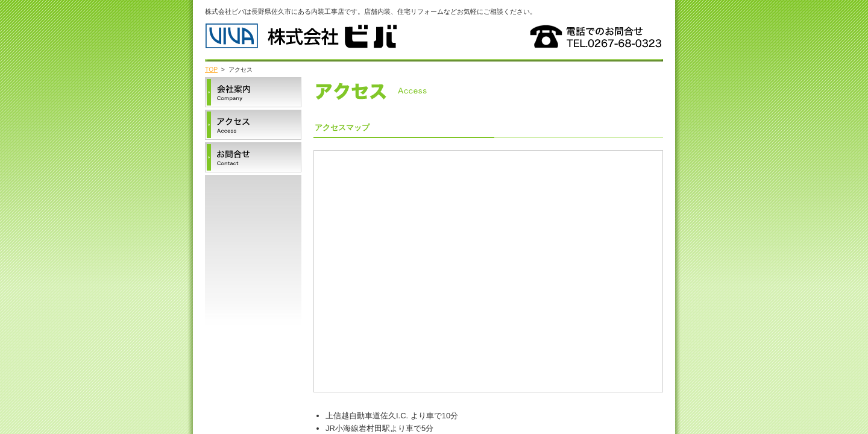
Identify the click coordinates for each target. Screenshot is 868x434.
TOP (211, 70)
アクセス (253, 125)
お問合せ (253, 157)
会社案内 (253, 92)
